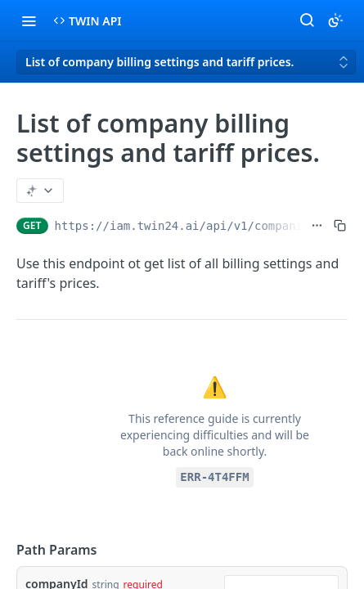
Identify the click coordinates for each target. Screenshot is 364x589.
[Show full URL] (317, 226)
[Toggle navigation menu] (29, 20)
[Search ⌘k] (307, 20)
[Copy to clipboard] (340, 226)
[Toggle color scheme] (335, 20)
